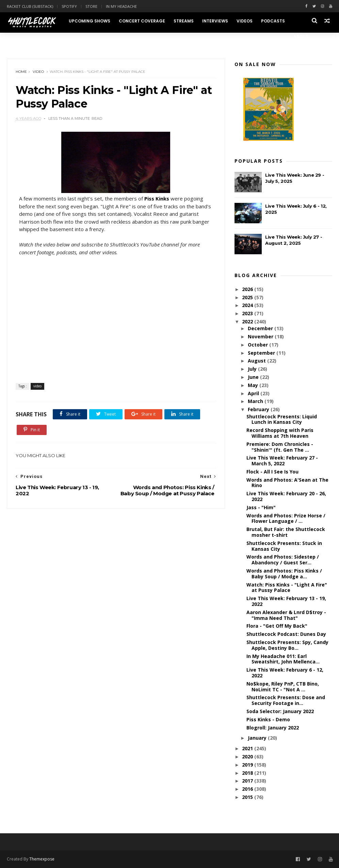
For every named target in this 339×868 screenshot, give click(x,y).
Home (21, 72)
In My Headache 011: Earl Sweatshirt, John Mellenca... (283, 659)
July (253, 369)
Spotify (69, 6)
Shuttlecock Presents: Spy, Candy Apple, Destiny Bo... (287, 645)
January (258, 738)
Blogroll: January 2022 (273, 728)
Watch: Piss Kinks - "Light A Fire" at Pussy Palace (287, 588)
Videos (245, 21)
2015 (248, 797)
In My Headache (121, 6)
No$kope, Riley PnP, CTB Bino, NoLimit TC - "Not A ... (283, 687)
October (259, 345)
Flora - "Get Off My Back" (277, 626)
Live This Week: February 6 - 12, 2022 (285, 673)
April (254, 393)
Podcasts (273, 21)
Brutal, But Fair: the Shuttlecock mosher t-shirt (286, 532)
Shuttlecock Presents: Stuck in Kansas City (284, 546)
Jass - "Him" (261, 507)
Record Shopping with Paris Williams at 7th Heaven (280, 433)
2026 (248, 289)
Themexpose (42, 859)
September (262, 353)
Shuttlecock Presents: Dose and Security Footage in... (286, 700)
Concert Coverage (142, 21)
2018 (248, 773)
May (254, 385)
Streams (184, 21)
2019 (248, 765)
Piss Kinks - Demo (268, 719)
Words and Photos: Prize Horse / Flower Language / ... (286, 518)
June (254, 377)
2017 (248, 781)
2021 (248, 748)
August (257, 361)
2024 (248, 305)
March (256, 401)
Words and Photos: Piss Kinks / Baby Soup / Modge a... (284, 574)
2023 (248, 313)
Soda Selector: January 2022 (280, 711)
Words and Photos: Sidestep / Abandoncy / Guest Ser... (283, 560)
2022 (248, 322)
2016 (248, 789)
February (259, 409)
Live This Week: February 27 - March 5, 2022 (282, 461)
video (38, 72)
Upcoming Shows (90, 21)
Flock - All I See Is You (272, 472)
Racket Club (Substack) (30, 6)
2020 (248, 757)
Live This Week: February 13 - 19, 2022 (286, 601)
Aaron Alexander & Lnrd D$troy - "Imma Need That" (286, 615)
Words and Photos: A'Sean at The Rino (287, 483)
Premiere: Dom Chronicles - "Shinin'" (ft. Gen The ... (280, 447)
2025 (248, 297)
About (301, 37)
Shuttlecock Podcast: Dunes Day (286, 634)
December (261, 328)
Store (91, 6)
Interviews (215, 21)
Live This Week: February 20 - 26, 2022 (286, 496)
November (261, 336)
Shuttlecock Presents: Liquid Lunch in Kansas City (282, 419)
